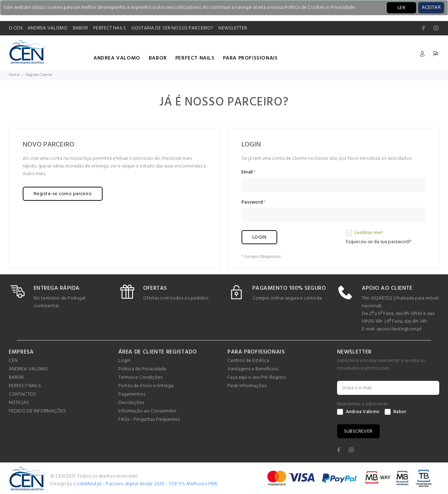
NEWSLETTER (233, 28)
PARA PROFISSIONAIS (250, 58)
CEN (13, 361)
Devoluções (131, 403)
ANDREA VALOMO (48, 28)
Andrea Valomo (358, 412)
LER (401, 8)
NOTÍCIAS (19, 403)
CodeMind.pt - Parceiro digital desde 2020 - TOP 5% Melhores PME (145, 484)
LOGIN (259, 237)
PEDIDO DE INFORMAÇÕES (37, 411)
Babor (395, 412)
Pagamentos (132, 394)
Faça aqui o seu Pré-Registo (257, 378)
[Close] (431, 8)
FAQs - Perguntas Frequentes (149, 420)
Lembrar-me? (365, 233)
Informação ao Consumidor (147, 411)
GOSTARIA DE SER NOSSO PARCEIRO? (172, 28)
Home (14, 75)
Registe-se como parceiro (63, 194)
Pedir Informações (247, 386)
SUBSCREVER (358, 431)
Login (124, 361)
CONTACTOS (22, 394)
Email (247, 172)
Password (252, 203)
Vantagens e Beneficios (253, 369)
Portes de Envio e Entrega (146, 386)
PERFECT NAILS (110, 28)
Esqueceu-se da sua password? (379, 242)
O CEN (16, 28)
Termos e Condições (140, 378)
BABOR (80, 28)
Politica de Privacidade (142, 369)
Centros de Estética (248, 361)
